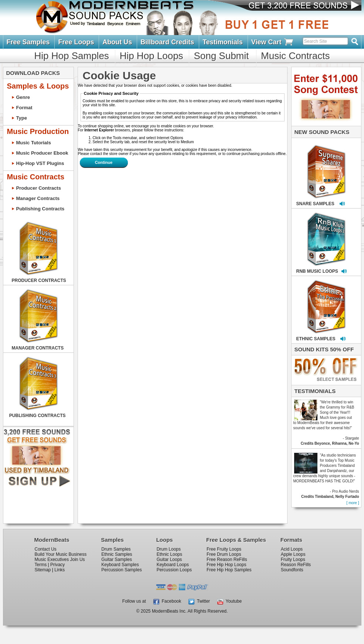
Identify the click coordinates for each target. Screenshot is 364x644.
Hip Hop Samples (72, 56)
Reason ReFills (296, 565)
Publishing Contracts (40, 209)
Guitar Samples (117, 559)
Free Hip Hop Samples (229, 570)
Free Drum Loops (224, 554)
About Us (117, 42)
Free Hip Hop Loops (226, 565)
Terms (41, 565)
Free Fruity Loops (224, 549)
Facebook (167, 601)
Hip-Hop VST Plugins (40, 163)
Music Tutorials (34, 143)
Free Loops (76, 42)
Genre (23, 97)
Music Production (38, 131)
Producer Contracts (39, 188)
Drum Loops (169, 549)
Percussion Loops (174, 570)
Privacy (57, 565)
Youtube (229, 601)
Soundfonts (292, 570)
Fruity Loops (293, 559)
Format (24, 108)
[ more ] (353, 503)
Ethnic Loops (169, 554)
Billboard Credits (167, 42)
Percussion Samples (121, 570)
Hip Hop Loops (152, 56)
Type (22, 118)
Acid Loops (292, 549)
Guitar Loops (169, 559)
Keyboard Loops (173, 565)
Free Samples (28, 42)
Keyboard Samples (120, 565)
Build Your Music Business (61, 554)
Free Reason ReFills (227, 559)
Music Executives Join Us (60, 559)
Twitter (199, 601)
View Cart (273, 42)
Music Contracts (295, 56)
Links (59, 570)
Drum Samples (116, 549)
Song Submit (221, 56)
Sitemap (43, 570)
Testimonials (223, 42)
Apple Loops (293, 554)
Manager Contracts (38, 198)
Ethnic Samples (117, 554)
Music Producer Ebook (42, 153)
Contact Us (46, 549)
